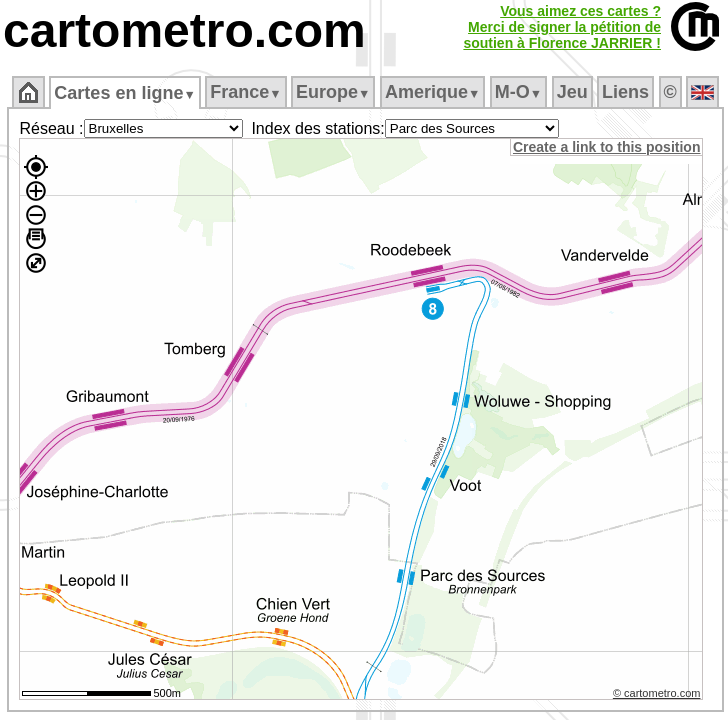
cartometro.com (184, 30)
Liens (625, 92)
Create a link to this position (606, 147)
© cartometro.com (657, 693)
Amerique (432, 92)
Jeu (572, 92)
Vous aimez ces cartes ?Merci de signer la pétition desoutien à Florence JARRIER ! (562, 27)
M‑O (518, 92)
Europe (333, 92)
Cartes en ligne (124, 93)
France (245, 92)
